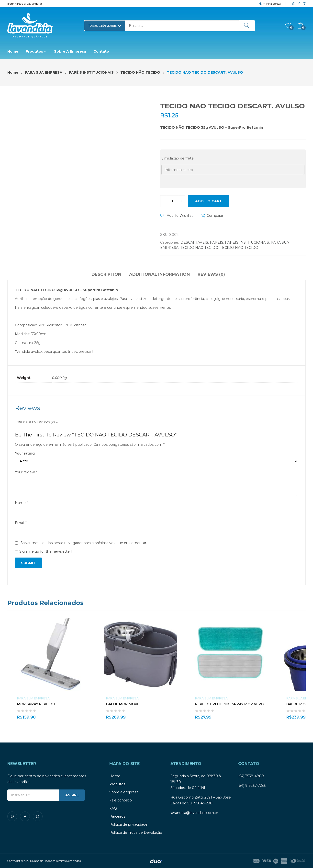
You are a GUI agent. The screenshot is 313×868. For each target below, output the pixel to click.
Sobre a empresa (124, 792)
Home (115, 776)
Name (21, 503)
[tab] (106, 275)
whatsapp (293, 4)
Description (106, 274)
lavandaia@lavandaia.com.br (194, 813)
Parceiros (117, 816)
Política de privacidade (128, 824)
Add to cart (209, 201)
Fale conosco (121, 800)
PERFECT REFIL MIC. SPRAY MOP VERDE (230, 704)
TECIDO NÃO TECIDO (199, 248)
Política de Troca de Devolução (136, 833)
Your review (26, 472)
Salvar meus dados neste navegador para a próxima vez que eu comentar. (84, 543)
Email (21, 523)
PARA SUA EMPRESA (33, 698)
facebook (298, 4)
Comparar (215, 216)
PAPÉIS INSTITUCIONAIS (247, 242)
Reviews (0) (211, 274)
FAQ (113, 808)
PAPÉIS (217, 242)
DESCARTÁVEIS (194, 242)
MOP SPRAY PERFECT (36, 704)
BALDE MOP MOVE (123, 704)
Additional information (159, 274)
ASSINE (72, 795)
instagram (303, 4)
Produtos (117, 784)
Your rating (25, 453)
